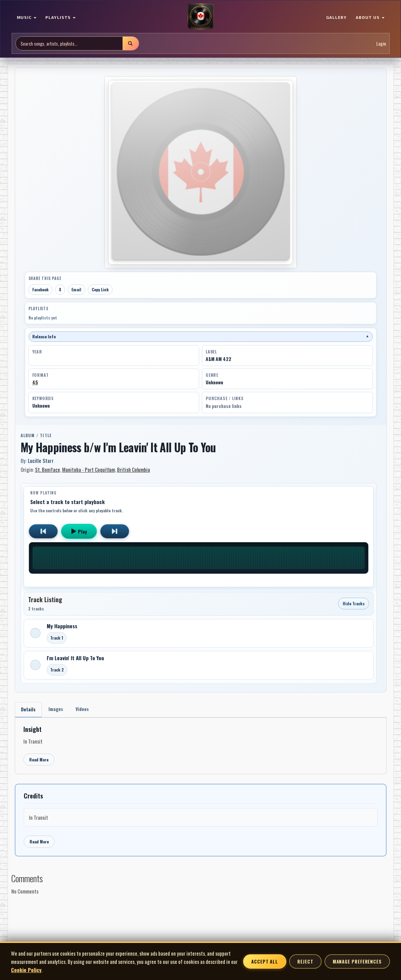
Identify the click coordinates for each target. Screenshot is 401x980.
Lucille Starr (41, 460)
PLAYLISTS (60, 17)
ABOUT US (370, 17)
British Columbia (134, 469)
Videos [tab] (85, 709)
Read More (39, 760)
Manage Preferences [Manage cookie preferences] (357, 961)
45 (35, 382)
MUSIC (27, 17)
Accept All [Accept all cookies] (265, 961)
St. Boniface (48, 469)
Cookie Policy (26, 970)
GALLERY (336, 17)
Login (381, 43)
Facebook (41, 289)
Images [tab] (57, 709)
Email (76, 289)
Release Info (201, 336)
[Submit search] (130, 43)
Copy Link (100, 289)
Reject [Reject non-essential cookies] (305, 961)
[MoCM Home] (200, 17)
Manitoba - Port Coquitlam (89, 469)
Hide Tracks (354, 603)
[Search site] (69, 43)
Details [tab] (29, 710)
